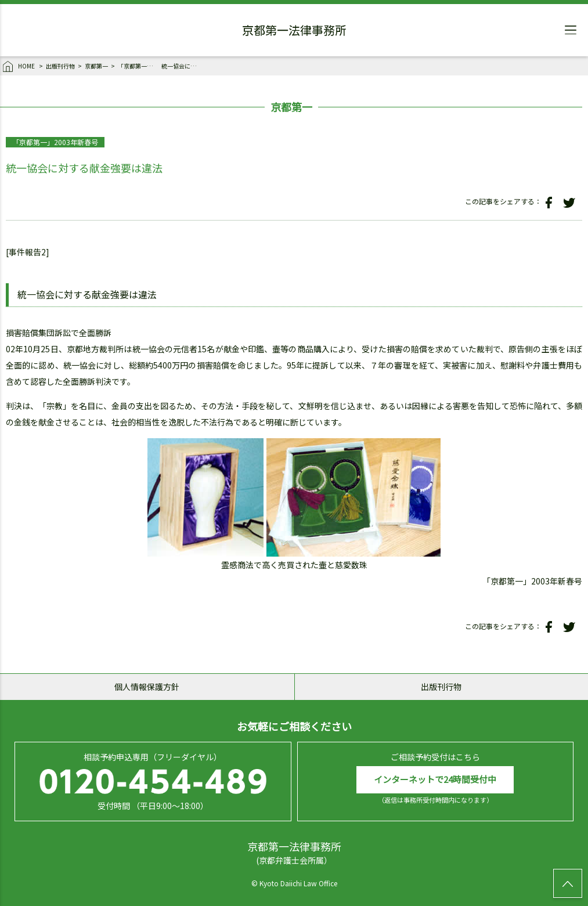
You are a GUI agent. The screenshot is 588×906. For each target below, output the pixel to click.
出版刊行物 (60, 66)
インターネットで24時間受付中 (435, 779)
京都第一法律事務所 (294, 32)
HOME (19, 67)
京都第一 (96, 66)
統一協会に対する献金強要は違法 (182, 66)
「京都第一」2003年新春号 (138, 66)
